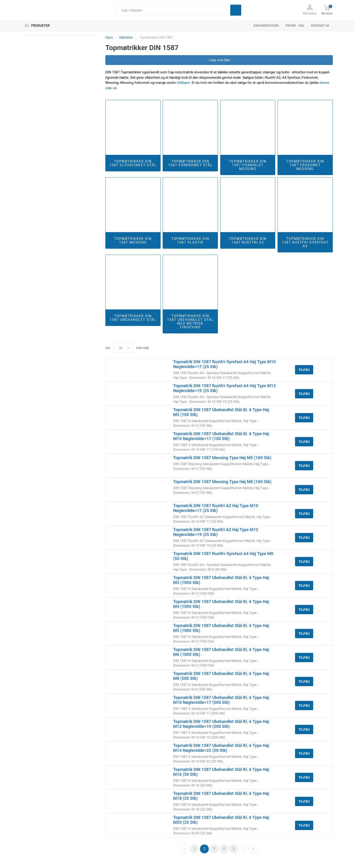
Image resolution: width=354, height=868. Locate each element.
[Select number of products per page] (123, 348)
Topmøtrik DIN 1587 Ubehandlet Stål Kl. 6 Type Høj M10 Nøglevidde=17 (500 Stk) (221, 700)
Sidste (253, 849)
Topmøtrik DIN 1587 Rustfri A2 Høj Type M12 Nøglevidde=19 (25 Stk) (216, 532)
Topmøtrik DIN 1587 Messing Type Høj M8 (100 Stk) (222, 482)
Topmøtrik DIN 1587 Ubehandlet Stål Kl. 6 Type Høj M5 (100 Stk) (221, 412)
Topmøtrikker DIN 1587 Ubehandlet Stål (133, 318)
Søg (236, 10)
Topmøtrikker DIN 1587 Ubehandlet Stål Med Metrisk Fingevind (190, 322)
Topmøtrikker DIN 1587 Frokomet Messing (305, 165)
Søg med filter (219, 60)
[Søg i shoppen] (173, 10)
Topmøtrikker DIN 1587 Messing (133, 241)
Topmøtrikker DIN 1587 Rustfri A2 (248, 241)
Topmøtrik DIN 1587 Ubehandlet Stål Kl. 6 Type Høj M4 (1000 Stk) (221, 604)
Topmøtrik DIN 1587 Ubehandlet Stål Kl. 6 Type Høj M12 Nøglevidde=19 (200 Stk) (221, 724)
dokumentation (266, 25)
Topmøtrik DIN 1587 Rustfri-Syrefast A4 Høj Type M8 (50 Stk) (223, 556)
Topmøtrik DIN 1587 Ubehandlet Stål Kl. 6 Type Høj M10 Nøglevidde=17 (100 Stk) (221, 436)
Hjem (109, 37)
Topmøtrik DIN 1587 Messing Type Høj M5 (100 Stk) (222, 458)
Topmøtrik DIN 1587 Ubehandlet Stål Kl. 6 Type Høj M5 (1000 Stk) (221, 628)
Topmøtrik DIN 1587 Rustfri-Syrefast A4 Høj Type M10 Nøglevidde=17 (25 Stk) (224, 364)
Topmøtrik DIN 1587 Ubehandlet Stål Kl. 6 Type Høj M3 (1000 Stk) (221, 580)
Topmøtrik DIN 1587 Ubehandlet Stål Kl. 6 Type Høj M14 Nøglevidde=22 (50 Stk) (221, 748)
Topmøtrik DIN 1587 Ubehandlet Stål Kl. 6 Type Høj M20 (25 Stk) (221, 820)
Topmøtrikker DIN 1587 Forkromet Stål (190, 163)
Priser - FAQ (295, 25)
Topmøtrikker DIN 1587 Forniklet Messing (248, 165)
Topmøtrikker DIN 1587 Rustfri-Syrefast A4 (305, 242)
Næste (244, 849)
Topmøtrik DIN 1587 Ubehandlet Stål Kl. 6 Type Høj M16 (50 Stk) (221, 772)
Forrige (185, 849)
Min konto (310, 13)
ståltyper (183, 83)
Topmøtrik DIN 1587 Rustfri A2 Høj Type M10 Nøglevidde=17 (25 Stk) (216, 508)
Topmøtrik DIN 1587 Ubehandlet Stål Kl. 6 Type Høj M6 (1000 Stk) (221, 652)
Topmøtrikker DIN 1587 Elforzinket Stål (133, 163)
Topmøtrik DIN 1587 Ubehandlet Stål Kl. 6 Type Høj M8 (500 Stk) (221, 676)
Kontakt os (320, 25)
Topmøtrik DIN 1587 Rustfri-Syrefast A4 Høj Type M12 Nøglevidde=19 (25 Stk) (224, 388)
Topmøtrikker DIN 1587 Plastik (190, 241)
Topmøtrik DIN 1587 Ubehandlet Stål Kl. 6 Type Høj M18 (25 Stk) (221, 796)
